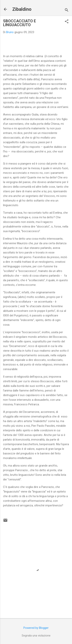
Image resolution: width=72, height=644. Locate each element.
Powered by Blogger (36, 628)
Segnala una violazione (36, 636)
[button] (67, 22)
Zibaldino (22, 9)
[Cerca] (67, 10)
